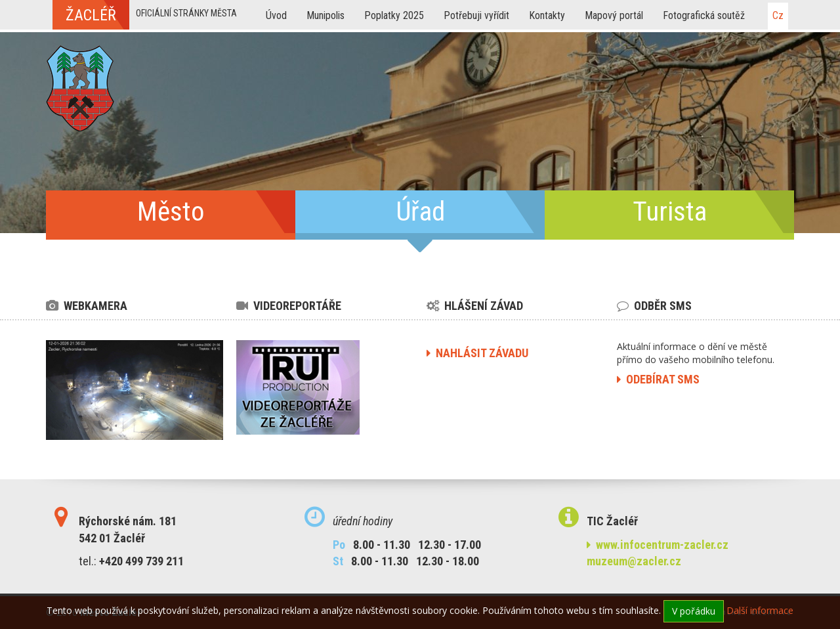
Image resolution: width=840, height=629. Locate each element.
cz (778, 15)
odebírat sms (658, 379)
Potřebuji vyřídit (476, 15)
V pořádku (694, 611)
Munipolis (325, 15)
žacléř (91, 15)
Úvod (276, 15)
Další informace (760, 610)
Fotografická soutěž (704, 15)
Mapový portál (614, 15)
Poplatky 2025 (394, 15)
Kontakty (547, 15)
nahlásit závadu (477, 353)
